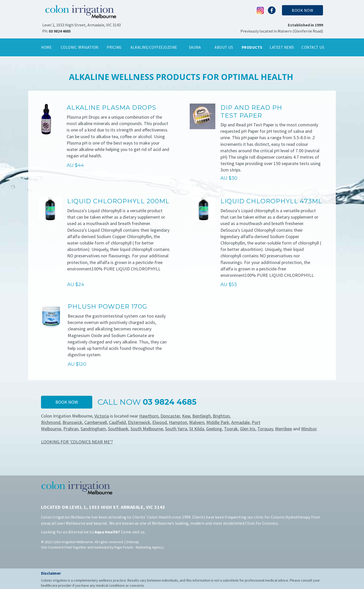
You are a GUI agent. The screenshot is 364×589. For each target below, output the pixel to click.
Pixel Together (76, 547)
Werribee (284, 429)
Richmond (51, 422)
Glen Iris (248, 429)
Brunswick (72, 422)
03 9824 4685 (60, 31)
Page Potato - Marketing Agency (139, 547)
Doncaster (170, 416)
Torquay (265, 429)
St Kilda (197, 429)
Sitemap (133, 542)
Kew (186, 416)
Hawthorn (149, 416)
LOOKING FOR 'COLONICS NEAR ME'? (77, 442)
